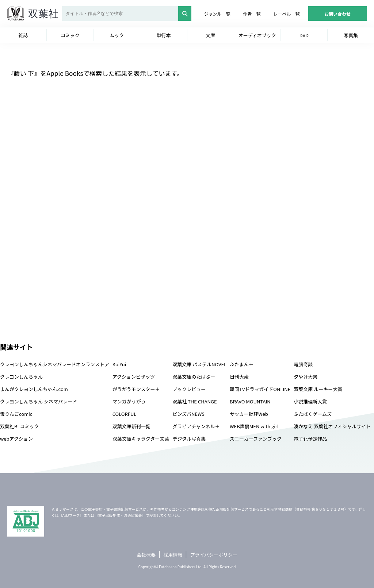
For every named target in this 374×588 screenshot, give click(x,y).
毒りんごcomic (16, 414)
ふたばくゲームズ (313, 414)
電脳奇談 (303, 364)
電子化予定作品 (310, 439)
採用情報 (173, 555)
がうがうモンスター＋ (136, 389)
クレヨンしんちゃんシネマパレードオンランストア (55, 364)
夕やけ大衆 (306, 377)
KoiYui (119, 364)
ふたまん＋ (242, 364)
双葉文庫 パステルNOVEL (199, 364)
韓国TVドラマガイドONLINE (260, 389)
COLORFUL (125, 414)
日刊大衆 (239, 377)
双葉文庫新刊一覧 (131, 426)
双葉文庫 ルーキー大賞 (318, 389)
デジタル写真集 (189, 439)
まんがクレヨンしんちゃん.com (34, 389)
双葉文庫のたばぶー (194, 377)
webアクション (16, 439)
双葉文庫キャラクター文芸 (141, 439)
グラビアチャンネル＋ (196, 426)
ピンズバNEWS (188, 414)
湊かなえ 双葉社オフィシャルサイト (332, 426)
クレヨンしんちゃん (21, 377)
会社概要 (146, 555)
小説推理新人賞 (310, 401)
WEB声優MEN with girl (254, 426)
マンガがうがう (129, 401)
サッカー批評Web (249, 414)
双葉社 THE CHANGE (194, 401)
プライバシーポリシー (214, 555)
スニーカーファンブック (256, 439)
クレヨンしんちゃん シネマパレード (39, 401)
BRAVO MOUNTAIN (250, 401)
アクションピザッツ (134, 377)
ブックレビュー (189, 389)
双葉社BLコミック (20, 426)
